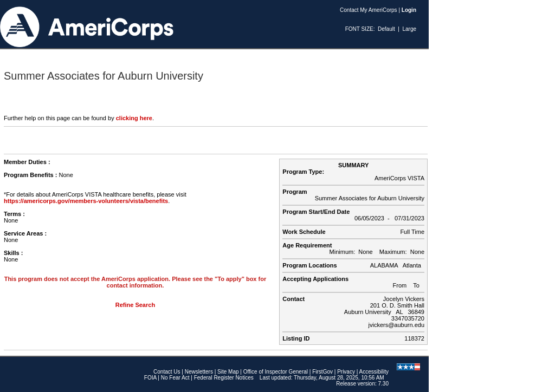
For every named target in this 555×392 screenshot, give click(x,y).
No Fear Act (175, 378)
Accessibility (374, 372)
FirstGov (322, 372)
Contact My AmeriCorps (369, 10)
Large (409, 29)
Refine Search (135, 305)
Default (386, 29)
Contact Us (167, 372)
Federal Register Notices (224, 378)
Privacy (346, 372)
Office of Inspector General (276, 372)
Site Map (228, 372)
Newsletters (199, 372)
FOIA (150, 378)
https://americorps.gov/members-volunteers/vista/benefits (86, 201)
